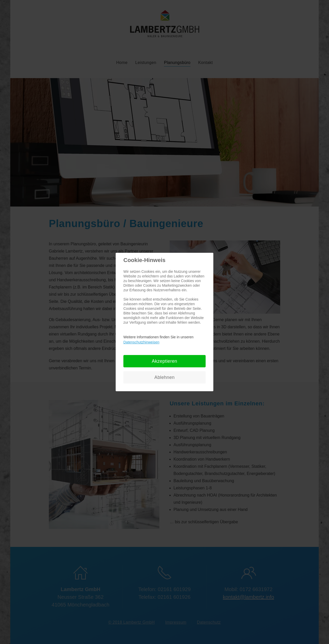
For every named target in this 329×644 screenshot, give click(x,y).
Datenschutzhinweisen (141, 342)
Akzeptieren (165, 361)
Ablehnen (165, 377)
